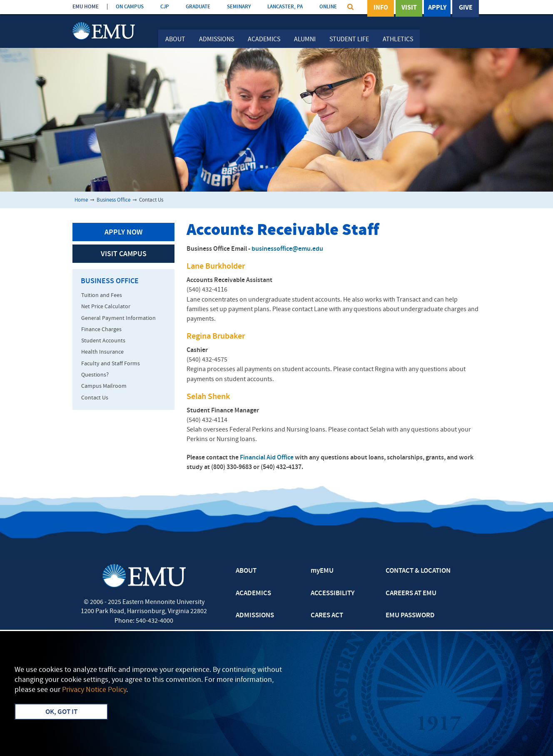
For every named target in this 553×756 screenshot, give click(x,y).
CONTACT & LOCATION (418, 571)
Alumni (305, 40)
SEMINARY (239, 7)
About (175, 40)
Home (81, 200)
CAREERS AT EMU (411, 594)
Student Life (349, 40)
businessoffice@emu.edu (287, 249)
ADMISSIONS (255, 616)
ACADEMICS (253, 594)
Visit (409, 8)
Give (466, 8)
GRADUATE (198, 7)
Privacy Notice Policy (94, 690)
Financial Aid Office (267, 458)
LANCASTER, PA (285, 7)
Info (381, 8)
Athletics (398, 40)
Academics (264, 40)
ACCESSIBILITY (333, 594)
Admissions (217, 40)
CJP (165, 7)
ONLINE (328, 7)
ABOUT (246, 571)
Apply (437, 8)
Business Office (113, 200)
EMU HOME (86, 7)
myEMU (322, 571)
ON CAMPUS (130, 7)
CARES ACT (327, 616)
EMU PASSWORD (410, 616)
